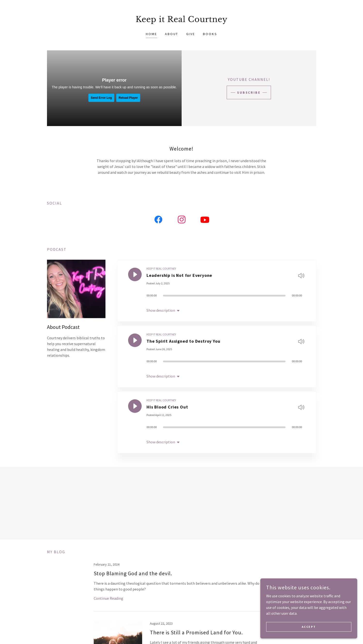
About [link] (172, 34)
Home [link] (151, 34)
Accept (309, 627)
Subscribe (249, 92)
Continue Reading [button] (108, 598)
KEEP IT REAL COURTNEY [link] (161, 269)
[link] (181, 21)
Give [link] (191, 34)
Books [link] (210, 34)
